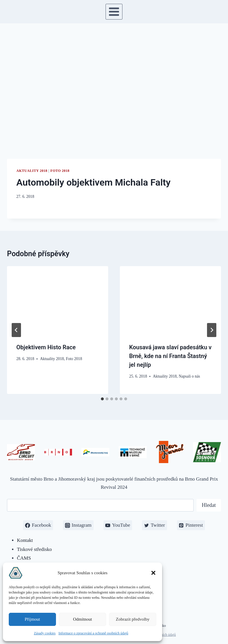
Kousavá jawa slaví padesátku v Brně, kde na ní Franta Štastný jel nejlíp (170, 356)
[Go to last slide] (16, 330)
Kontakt (25, 540)
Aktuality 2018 (32, 171)
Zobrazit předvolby (133, 619)
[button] (153, 573)
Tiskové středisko (34, 549)
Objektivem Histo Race (46, 347)
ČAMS (24, 558)
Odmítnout (82, 619)
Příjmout (33, 619)
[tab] (102, 399)
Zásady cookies (45, 633)
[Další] (212, 330)
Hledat (209, 505)
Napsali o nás (189, 376)
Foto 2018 (60, 171)
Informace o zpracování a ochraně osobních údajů (93, 633)
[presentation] (58, 300)
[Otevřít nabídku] (114, 12)
